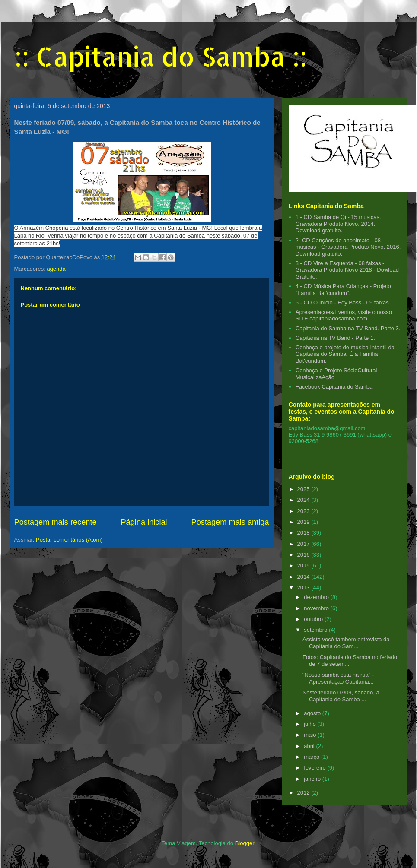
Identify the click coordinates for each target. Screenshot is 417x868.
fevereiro (315, 768)
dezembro (317, 597)
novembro (317, 608)
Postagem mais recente (56, 522)
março (312, 757)
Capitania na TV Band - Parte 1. (335, 338)
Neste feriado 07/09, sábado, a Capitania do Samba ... (341, 696)
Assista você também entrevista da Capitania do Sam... (346, 643)
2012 (304, 793)
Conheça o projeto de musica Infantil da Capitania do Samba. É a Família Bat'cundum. (345, 354)
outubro (314, 619)
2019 (304, 522)
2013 (304, 588)
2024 (304, 500)
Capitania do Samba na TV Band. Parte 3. (348, 328)
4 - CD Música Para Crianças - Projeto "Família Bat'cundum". (343, 290)
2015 (304, 565)
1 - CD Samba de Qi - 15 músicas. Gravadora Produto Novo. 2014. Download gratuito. (338, 224)
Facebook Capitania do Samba (334, 387)
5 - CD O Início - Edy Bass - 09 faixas (342, 303)
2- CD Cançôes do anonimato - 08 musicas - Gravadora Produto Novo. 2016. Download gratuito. (348, 247)
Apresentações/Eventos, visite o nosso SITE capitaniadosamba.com (344, 315)
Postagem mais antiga (230, 522)
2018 (304, 533)
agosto (313, 713)
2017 (304, 544)
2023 (304, 511)
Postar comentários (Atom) (69, 540)
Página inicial (144, 522)
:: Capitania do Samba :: (161, 56)
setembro (316, 630)
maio (311, 735)
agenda (56, 269)
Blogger (245, 843)
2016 (304, 555)
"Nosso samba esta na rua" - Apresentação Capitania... (338, 678)
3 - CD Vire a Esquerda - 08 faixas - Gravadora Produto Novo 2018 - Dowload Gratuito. (347, 270)
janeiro (313, 779)
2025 (304, 489)
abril (310, 746)
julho (310, 724)
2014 (304, 577)
